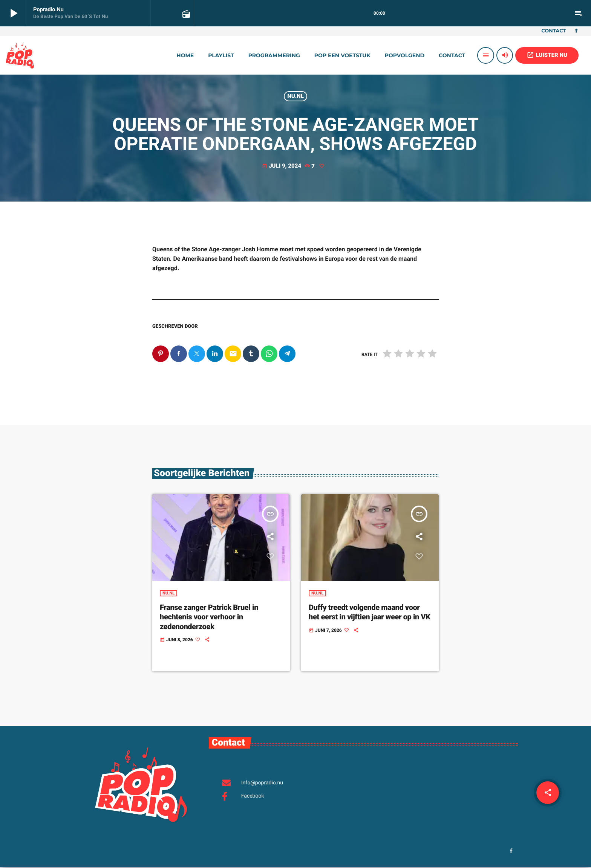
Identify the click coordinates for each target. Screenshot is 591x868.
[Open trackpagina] (185, 14)
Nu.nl (295, 96)
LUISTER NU (547, 55)
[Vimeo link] (20, 55)
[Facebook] (576, 31)
